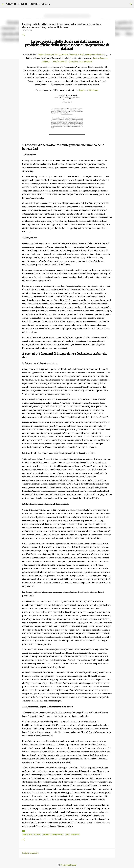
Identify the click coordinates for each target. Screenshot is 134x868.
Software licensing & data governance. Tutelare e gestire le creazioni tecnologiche (70, 55)
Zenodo (82, 90)
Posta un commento (30, 853)
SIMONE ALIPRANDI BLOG (28, 4)
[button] (24, 35)
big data (37, 834)
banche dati (27, 834)
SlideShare (93, 90)
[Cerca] (53, 4)
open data (75, 834)
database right (58, 834)
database (46, 834)
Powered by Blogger (67, 865)
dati (67, 834)
